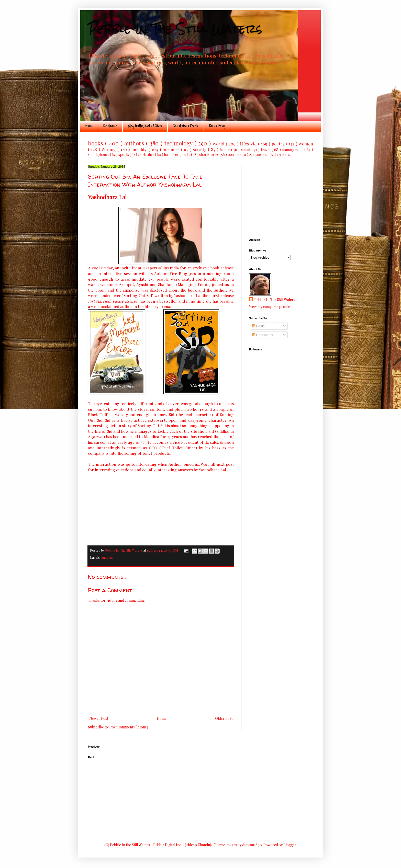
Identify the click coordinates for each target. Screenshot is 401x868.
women (306, 144)
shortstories (209, 155)
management (293, 150)
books (97, 143)
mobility (140, 149)
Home (89, 126)
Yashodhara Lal (188, 295)
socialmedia (237, 155)
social (246, 150)
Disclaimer (110, 126)
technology (179, 143)
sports (124, 155)
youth (281, 155)
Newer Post (99, 718)
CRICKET (262, 155)
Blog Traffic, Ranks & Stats (145, 126)
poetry (279, 144)
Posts (258, 326)
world (219, 144)
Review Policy (217, 126)
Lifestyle (249, 144)
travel (266, 150)
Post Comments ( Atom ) (129, 727)
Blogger (290, 845)
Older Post (224, 718)
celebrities (146, 155)
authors (135, 143)
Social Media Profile (186, 126)
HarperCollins (156, 268)
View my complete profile (270, 307)
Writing (109, 149)
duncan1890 (252, 845)
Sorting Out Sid (152, 425)
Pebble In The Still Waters (175, 28)
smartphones (99, 155)
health (225, 150)
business (172, 149)
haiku (169, 155)
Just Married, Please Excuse (113, 301)
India (187, 155)
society (200, 149)
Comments (263, 335)
